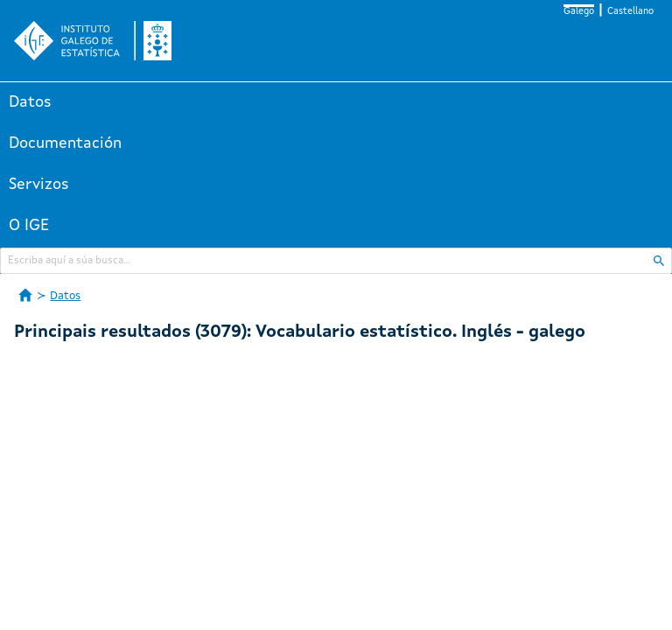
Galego (579, 12)
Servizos (39, 185)
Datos (30, 102)
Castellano (630, 12)
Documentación (65, 143)
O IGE (29, 226)
